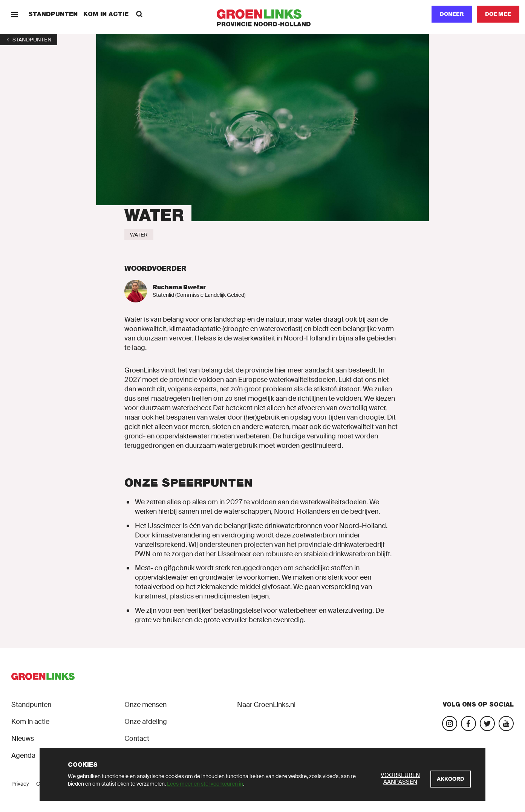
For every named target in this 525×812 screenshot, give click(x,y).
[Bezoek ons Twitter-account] (487, 723)
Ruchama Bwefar (179, 287)
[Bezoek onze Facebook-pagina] (468, 723)
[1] (29, 40)
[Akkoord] (451, 779)
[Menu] (14, 14)
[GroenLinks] (262, 14)
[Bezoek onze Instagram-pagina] (450, 723)
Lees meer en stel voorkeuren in (205, 784)
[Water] (139, 235)
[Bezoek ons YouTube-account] (506, 723)
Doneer (452, 14)
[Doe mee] (498, 14)
